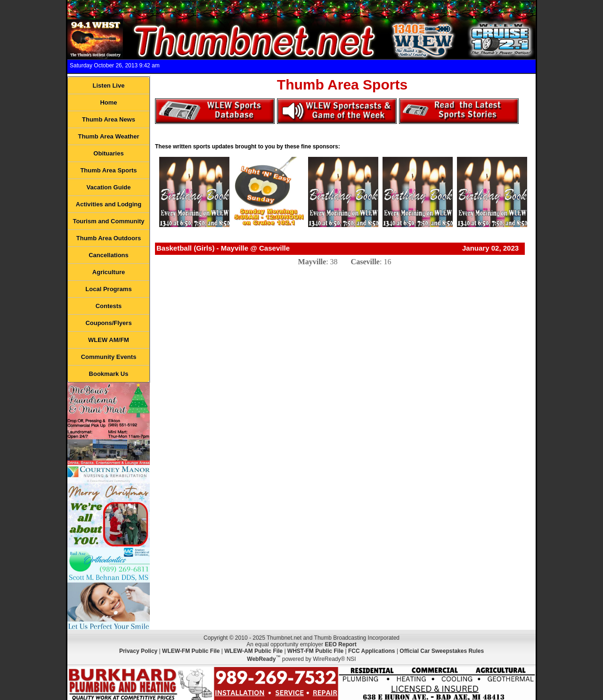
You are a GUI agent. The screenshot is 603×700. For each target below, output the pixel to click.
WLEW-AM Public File (253, 651)
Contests (109, 306)
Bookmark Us (109, 374)
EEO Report (340, 644)
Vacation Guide (109, 187)
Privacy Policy (138, 651)
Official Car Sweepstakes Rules (442, 651)
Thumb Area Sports (108, 170)
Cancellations (109, 255)
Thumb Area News (109, 119)
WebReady (261, 659)
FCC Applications (372, 651)
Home (108, 102)
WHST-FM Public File (315, 651)
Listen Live (109, 85)
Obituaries (108, 153)
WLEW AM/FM (109, 340)
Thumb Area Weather (108, 136)
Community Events (109, 357)
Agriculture (109, 272)
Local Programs (108, 289)
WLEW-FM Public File (191, 651)
